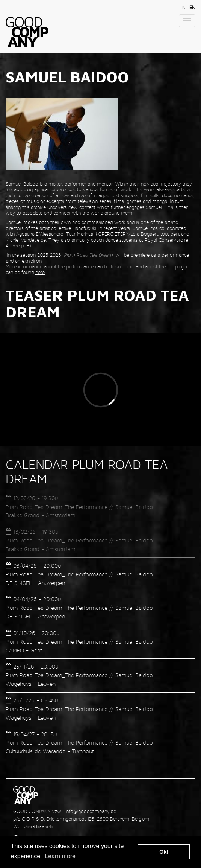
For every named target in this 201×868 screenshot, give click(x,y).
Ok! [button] (164, 852)
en (192, 7)
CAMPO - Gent (24, 650)
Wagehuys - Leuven (31, 684)
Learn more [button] (60, 856)
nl (186, 7)
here (130, 267)
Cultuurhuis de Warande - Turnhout (50, 751)
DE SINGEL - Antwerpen (35, 583)
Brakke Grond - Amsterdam (40, 515)
